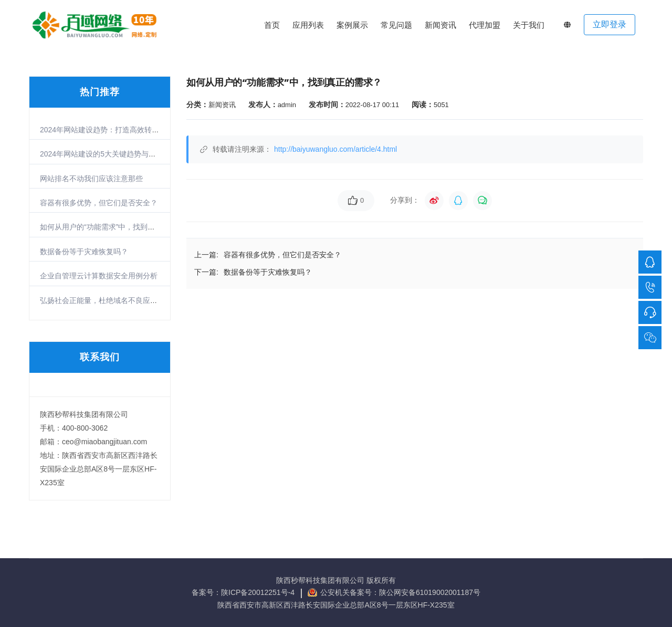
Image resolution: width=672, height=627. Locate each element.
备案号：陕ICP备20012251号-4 (244, 592)
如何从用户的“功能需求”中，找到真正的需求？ (116, 227)
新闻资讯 (440, 25)
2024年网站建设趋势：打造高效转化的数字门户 (118, 130)
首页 (272, 25)
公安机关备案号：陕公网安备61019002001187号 (400, 592)
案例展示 (352, 25)
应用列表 (308, 25)
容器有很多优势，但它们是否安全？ (99, 203)
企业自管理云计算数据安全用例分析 (99, 276)
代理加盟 (485, 25)
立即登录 (610, 24)
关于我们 (529, 25)
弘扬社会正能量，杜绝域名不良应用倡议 (106, 300)
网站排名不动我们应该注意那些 (91, 179)
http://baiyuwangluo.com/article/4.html (335, 149)
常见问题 (396, 25)
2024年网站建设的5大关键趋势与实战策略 (109, 154)
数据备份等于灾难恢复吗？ (84, 252)
